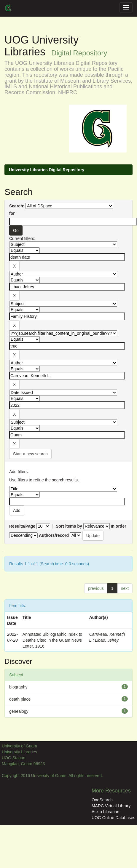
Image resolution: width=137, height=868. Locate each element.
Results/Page (22, 526)
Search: (17, 206)
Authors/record (54, 535)
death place (20, 699)
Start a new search (30, 454)
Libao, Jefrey (107, 640)
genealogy (19, 711)
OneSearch (102, 800)
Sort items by (69, 526)
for (12, 213)
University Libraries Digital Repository (47, 170)
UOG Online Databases (113, 818)
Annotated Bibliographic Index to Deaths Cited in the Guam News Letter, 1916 (52, 640)
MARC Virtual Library (111, 806)
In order (119, 526)
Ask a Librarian (105, 812)
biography (18, 687)
